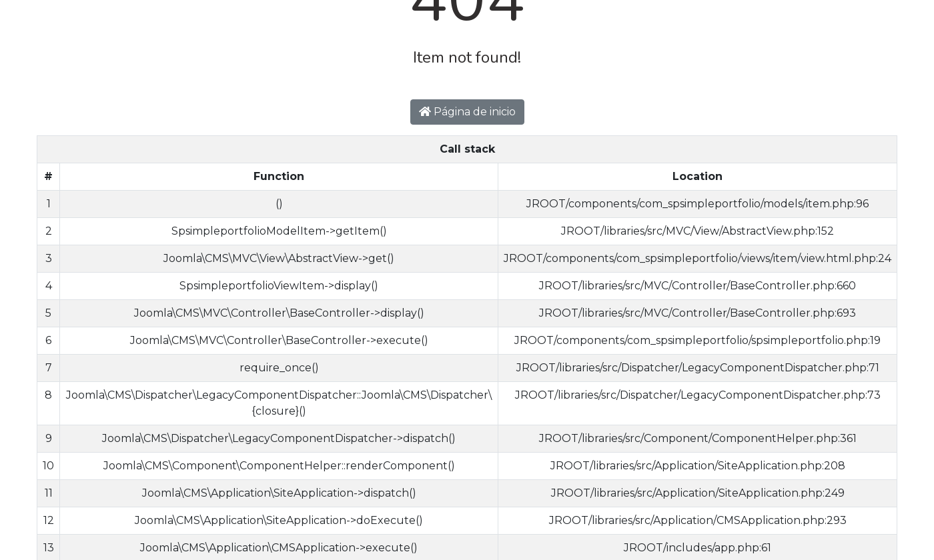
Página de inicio (467, 112)
